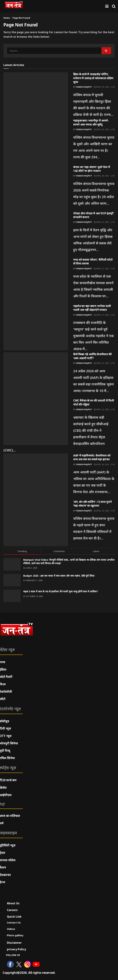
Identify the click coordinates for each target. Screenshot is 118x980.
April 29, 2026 (101, 87)
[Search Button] (114, 6)
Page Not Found (21, 18)
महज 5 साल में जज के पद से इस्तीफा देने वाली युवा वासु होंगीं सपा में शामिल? (61, 591)
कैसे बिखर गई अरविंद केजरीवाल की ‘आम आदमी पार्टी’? (93, 356)
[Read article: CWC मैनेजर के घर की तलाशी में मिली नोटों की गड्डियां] (36, 422)
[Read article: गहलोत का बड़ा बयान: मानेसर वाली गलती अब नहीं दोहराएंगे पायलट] (36, 327)
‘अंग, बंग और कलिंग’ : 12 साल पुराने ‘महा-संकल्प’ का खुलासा (92, 504)
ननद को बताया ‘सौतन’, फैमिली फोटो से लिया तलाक (93, 262)
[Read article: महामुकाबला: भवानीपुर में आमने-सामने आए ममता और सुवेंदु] (36, 142)
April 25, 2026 (101, 363)
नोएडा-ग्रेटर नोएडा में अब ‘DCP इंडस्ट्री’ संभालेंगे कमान (93, 215)
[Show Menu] (107, 6)
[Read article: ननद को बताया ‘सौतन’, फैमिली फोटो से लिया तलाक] (36, 281)
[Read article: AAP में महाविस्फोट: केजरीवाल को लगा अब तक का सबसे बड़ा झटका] (36, 477)
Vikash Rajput (84, 87)
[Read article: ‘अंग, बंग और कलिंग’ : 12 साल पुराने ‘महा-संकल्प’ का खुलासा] (36, 523)
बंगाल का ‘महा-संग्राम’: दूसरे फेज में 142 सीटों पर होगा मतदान (92, 169)
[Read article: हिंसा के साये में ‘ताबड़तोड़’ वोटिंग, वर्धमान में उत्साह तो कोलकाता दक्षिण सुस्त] (36, 95)
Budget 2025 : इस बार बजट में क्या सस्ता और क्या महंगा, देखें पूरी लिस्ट (59, 576)
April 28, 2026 (101, 176)
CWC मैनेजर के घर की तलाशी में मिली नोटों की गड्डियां (94, 402)
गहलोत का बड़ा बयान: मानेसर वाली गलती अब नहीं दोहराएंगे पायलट (92, 308)
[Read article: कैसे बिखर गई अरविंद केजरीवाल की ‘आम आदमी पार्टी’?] (36, 375)
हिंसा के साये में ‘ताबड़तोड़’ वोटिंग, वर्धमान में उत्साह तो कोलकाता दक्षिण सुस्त (93, 78)
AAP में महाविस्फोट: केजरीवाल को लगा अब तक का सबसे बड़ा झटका (92, 457)
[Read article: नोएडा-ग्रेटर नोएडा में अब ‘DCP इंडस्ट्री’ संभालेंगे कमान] (36, 235)
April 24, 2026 (101, 464)
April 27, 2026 (101, 222)
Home (7, 18)
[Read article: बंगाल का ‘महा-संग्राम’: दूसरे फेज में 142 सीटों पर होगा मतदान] (36, 188)
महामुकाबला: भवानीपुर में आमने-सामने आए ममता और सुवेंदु (91, 122)
